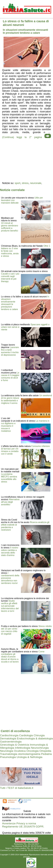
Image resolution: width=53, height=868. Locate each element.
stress (25, 183)
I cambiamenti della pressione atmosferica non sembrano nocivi (10, 578)
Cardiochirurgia (9, 735)
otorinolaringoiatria (29, 754)
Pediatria (46, 754)
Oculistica (20, 751)
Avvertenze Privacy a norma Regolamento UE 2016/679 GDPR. (23, 825)
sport (18, 183)
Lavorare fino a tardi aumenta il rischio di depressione (10, 351)
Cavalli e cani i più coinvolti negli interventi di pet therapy (10, 278)
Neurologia (7, 751)
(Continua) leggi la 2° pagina (22, 137)
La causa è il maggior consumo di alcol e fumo (10, 376)
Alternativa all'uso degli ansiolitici (10, 502)
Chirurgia (39, 735)
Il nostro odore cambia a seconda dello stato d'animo (10, 551)
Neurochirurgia (40, 748)
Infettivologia (23, 748)
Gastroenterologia (11, 742)
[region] (26, 160)
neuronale (36, 183)
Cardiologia (26, 735)
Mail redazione (26, 852)
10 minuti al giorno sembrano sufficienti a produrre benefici (10, 227)
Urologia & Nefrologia (29, 757)
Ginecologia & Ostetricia (15, 745)
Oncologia (33, 751)
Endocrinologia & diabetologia (35, 738)
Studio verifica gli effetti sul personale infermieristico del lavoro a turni (10, 606)
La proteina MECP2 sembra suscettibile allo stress (9, 478)
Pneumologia (8, 757)
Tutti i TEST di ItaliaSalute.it (17, 788)
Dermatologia (8, 738)
